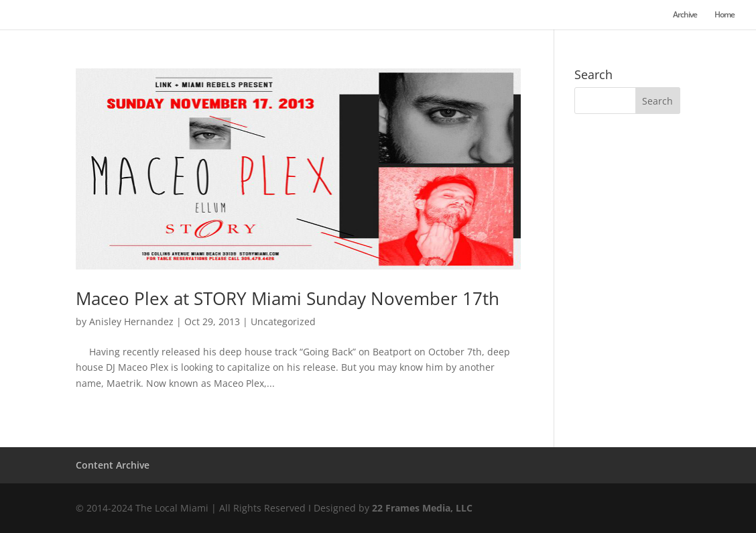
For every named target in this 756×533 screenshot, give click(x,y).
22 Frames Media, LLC (422, 508)
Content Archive (113, 465)
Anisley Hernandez (131, 321)
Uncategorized (283, 321)
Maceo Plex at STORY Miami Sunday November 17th (288, 298)
